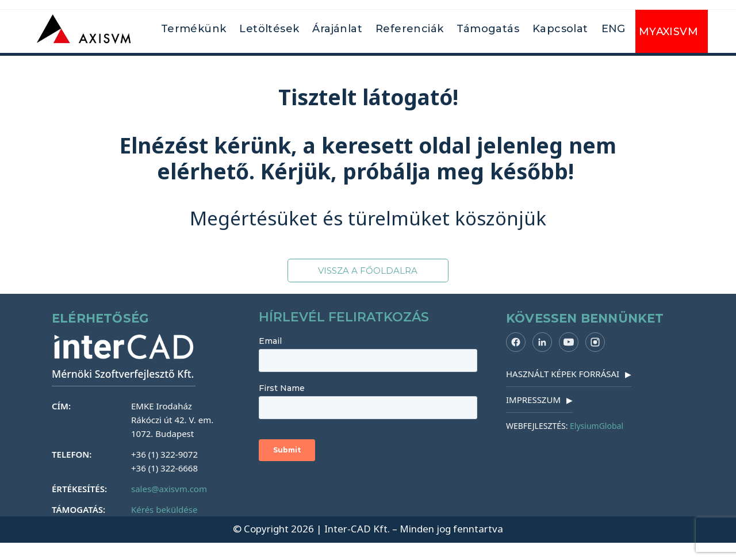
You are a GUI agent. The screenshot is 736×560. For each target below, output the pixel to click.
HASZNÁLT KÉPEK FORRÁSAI (569, 374)
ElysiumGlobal (597, 426)
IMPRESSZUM (539, 400)
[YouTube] (569, 342)
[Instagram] (595, 342)
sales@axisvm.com (169, 489)
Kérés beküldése (164, 509)
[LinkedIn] (542, 342)
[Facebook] (516, 342)
